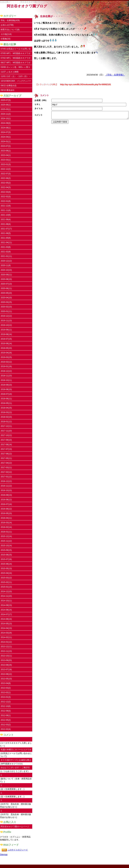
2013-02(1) (6, 692)
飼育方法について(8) (10, 30)
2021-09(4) (6, 220)
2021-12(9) (6, 206)
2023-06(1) (6, 151)
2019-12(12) (6, 316)
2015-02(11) (6, 582)
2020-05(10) (6, 293)
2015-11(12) (6, 541)
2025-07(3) (6, 100)
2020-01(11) (6, 311)
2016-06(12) (6, 509)
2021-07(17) (6, 229)
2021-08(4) (6, 224)
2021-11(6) (6, 210)
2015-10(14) (6, 546)
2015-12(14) (6, 536)
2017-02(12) (6, 472)
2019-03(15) (6, 357)
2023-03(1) (6, 160)
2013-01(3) (6, 697)
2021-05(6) (6, 238)
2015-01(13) (6, 587)
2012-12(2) (6, 702)
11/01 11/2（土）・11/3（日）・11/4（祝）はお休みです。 (16, 77)
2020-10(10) (6, 270)
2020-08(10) (6, 279)
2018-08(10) (6, 389)
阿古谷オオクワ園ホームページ (15, 827)
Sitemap (4, 855)
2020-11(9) (6, 265)
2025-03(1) (6, 109)
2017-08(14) (6, 445)
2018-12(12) (6, 371)
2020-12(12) (6, 261)
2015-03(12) (6, 578)
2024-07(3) (6, 132)
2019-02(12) (6, 362)
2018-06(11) (6, 399)
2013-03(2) (6, 688)
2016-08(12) (6, 500)
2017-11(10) (6, 431)
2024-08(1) (6, 128)
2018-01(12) (6, 422)
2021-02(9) (6, 252)
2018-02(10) (6, 417)
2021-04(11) (6, 243)
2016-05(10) (6, 513)
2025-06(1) (6, 105)
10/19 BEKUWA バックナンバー (16, 81)
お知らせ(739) (7, 25)
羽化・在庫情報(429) (10, 20)
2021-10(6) (6, 215)
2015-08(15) (6, 555)
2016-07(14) (6, 504)
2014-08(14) (6, 610)
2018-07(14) (6, 394)
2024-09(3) (6, 123)
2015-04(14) (6, 573)
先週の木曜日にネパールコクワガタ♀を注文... (16, 750)
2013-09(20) (6, 660)
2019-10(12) (6, 325)
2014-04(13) (6, 628)
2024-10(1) (6, 119)
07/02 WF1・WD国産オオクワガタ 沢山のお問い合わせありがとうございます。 (16, 59)
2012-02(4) (6, 729)
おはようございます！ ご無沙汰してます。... (15, 768)
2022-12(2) (6, 169)
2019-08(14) (6, 334)
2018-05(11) (6, 403)
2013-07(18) (6, 670)
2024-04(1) (6, 137)
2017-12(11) (6, 426)
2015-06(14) (6, 564)
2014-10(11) (6, 601)
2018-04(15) (6, 408)
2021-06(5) (6, 233)
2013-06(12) (6, 674)
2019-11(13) (6, 321)
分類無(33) (6, 39)
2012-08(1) (6, 715)
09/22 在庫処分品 (9, 86)
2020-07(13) (6, 284)
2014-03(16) (6, 633)
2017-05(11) (6, 458)
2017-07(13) (6, 449)
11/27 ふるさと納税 (10, 72)
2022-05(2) (6, 183)
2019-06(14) (6, 344)
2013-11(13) (6, 651)
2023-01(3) (6, 164)
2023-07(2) (6, 146)
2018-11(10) (6, 376)
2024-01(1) (6, 141)
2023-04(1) (6, 155)
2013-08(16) (6, 665)
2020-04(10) (6, 298)
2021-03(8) (6, 247)
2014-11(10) (6, 596)
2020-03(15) (6, 302)
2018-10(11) (6, 380)
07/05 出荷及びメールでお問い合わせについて (16, 49)
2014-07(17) (6, 614)
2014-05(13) (6, 624)
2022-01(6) (6, 201)
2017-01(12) (6, 477)
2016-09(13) (6, 495)
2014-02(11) (6, 637)
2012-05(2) (6, 720)
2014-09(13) (6, 605)
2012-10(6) (6, 706)
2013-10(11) (6, 656)
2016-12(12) (6, 481)
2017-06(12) (6, 454)
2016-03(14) (6, 523)
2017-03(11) (6, 468)
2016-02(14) (6, 527)
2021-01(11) (6, 256)
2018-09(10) (6, 385)
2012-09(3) (6, 711)
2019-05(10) (6, 348)
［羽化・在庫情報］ (115, 75)
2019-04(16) (6, 353)
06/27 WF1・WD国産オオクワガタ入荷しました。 (16, 63)
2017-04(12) (6, 463)
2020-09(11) (6, 275)
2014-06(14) (6, 619)
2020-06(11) (6, 288)
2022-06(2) (6, 178)
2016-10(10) (6, 490)
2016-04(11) (6, 518)
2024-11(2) (6, 114)
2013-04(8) (6, 683)
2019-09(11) (6, 330)
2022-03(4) (6, 192)
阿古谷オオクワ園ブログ (27, 6)
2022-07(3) (6, 174)
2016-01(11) (6, 532)
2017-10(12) (6, 435)
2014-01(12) (6, 642)
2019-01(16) (6, 366)
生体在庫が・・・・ (52, 16)
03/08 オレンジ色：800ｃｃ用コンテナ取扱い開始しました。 (15, 68)
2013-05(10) (6, 679)
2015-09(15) (6, 550)
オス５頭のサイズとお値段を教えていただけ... (16, 761)
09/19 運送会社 (8, 90)
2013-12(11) (6, 647)
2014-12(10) (6, 591)
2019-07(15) (6, 339)
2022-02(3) (6, 197)
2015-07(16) (6, 559)
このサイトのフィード (18, 850)
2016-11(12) (6, 486)
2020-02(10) (6, 307)
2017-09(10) (6, 440)
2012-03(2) (6, 725)
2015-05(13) (6, 569)
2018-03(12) (6, 412)
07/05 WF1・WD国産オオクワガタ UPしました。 (16, 54)
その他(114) (6, 34)
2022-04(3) (6, 187)
